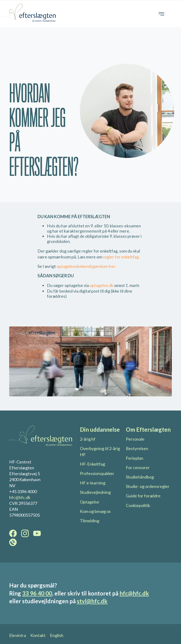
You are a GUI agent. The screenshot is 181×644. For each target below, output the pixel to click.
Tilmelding (90, 521)
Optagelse (90, 502)
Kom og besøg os (95, 511)
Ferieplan (135, 458)
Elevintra (18, 635)
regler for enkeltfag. (121, 257)
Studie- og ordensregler (148, 486)
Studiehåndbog (140, 477)
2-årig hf (88, 439)
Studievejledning (95, 492)
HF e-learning (93, 483)
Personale (135, 439)
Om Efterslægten (148, 429)
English (57, 635)
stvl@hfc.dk (92, 601)
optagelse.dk (101, 285)
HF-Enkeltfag (93, 464)
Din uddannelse (100, 429)
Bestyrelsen (137, 448)
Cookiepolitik (138, 505)
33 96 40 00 (37, 593)
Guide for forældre (143, 496)
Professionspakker (97, 473)
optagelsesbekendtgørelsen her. (86, 266)
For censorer (138, 467)
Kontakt (38, 635)
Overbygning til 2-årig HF (100, 451)
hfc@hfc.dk (20, 497)
